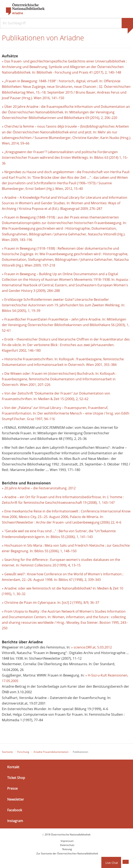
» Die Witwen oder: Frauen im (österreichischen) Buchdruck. (49, 374)
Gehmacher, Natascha (85, 234)
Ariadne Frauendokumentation (51, 752)
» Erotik (8, 339)
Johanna (61, 234)
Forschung (23, 752)
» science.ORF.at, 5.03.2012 (91, 647)
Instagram (15, 821)
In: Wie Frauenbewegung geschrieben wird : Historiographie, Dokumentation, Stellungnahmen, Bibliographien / (64, 228)
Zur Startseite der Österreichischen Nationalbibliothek (67, 853)
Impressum (67, 841)
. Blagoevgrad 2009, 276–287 (80, 209)
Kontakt (13, 767)
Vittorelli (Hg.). (114, 234)
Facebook (15, 810)
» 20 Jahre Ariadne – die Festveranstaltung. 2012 (39, 488)
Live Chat (112, 863)
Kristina (25, 209)
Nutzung (67, 849)
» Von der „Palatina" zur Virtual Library (32, 408)
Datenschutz (67, 845)
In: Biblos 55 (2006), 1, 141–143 (69, 537)
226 (48, 385)
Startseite (7, 752)
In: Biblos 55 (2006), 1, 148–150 (53, 551)
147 (112, 503)
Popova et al (41, 209)
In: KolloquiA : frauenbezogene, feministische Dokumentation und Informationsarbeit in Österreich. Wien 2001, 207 (59, 379)
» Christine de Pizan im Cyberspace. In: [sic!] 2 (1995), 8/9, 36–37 (50, 603)
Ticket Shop (16, 778)
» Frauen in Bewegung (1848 (23, 217)
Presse (12, 788)
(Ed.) (55, 209)
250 (5, 628)
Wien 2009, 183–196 (17, 240)
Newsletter (16, 799)
